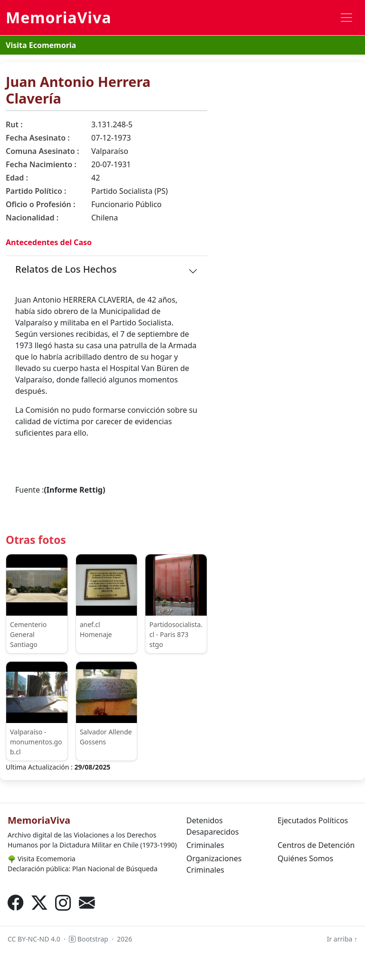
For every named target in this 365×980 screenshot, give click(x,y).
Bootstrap (88, 939)
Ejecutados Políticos (313, 820)
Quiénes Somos (305, 858)
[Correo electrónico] (87, 903)
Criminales (205, 845)
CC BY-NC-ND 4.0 (34, 939)
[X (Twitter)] (39, 903)
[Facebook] (16, 903)
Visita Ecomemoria (41, 45)
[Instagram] (63, 903)
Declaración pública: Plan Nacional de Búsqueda (82, 869)
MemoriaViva (58, 17)
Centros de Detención (316, 845)
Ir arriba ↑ (342, 939)
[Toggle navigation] (346, 18)
